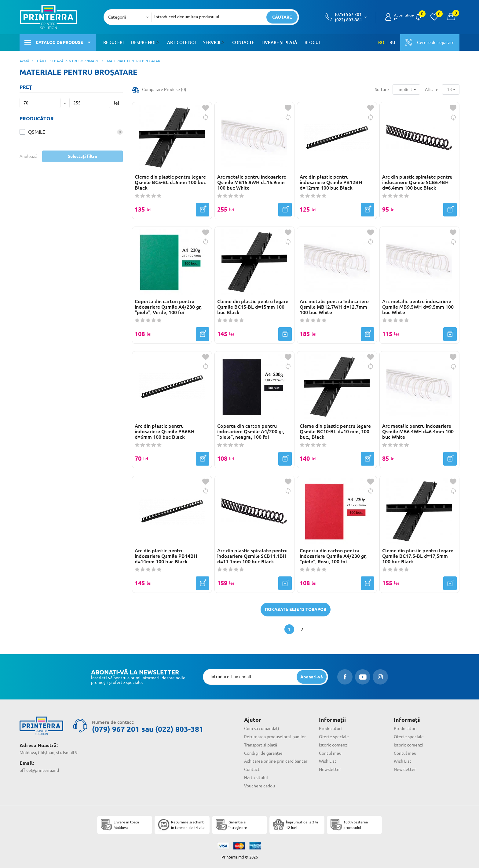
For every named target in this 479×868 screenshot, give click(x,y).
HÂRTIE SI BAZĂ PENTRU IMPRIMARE (68, 61)
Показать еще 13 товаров (296, 609)
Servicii (211, 42)
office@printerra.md (39, 770)
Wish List (328, 761)
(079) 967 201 (348, 14)
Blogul (312, 42)
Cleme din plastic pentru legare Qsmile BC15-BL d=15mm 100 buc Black (253, 307)
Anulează (28, 156)
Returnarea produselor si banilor (275, 737)
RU (392, 42)
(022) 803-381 (348, 20)
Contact (252, 769)
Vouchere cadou (260, 786)
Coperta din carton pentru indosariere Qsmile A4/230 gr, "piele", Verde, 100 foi (168, 307)
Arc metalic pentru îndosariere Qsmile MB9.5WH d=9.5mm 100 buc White (418, 307)
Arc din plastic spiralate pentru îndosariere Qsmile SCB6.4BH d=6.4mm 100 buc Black (417, 182)
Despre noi (143, 42)
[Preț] (40, 103)
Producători (330, 728)
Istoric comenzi (334, 745)
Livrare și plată (278, 42)
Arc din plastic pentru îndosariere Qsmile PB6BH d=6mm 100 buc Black (165, 431)
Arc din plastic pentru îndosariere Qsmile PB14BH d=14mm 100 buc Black (166, 556)
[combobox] (129, 17)
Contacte (242, 42)
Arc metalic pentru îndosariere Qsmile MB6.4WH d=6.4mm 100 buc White (418, 431)
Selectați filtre (82, 156)
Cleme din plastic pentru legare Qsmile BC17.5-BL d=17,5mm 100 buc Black (418, 556)
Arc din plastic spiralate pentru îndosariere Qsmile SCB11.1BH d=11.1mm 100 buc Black (252, 556)
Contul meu (330, 753)
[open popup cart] (451, 17)
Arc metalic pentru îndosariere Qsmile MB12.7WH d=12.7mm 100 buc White (334, 307)
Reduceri (113, 42)
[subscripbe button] (312, 677)
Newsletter (330, 769)
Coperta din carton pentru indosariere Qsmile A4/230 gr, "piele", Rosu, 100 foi (333, 556)
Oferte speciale (334, 737)
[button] (158, 42)
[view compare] (418, 17)
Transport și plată (261, 745)
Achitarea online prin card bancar (276, 761)
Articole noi (181, 42)
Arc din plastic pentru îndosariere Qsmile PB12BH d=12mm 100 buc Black (331, 182)
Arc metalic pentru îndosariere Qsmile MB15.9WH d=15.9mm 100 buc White (252, 182)
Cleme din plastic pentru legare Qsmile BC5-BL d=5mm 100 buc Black (170, 182)
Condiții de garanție (263, 753)
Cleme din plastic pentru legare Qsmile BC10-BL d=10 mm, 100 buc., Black (335, 431)
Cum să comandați (262, 728)
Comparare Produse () (164, 89)
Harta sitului (256, 778)
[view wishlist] (434, 17)
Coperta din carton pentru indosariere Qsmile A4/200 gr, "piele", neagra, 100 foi (251, 431)
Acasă (24, 61)
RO (381, 42)
